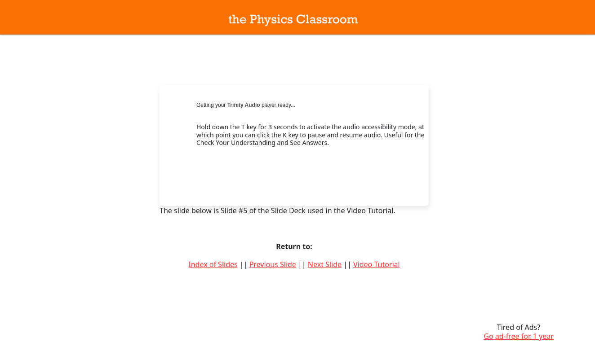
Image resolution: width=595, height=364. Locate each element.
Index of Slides (213, 264)
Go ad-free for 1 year (519, 336)
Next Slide (325, 264)
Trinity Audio (244, 105)
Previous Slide (273, 264)
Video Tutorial (377, 264)
